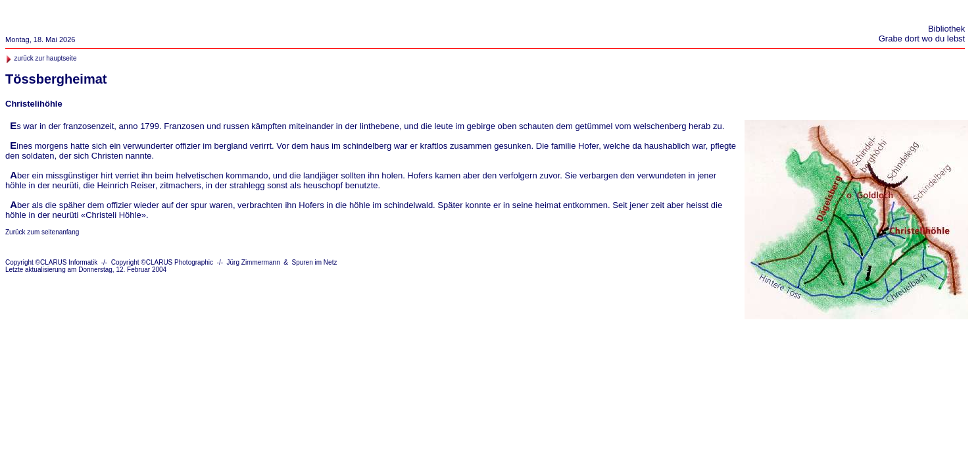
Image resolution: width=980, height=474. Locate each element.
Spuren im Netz (315, 262)
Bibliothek (946, 29)
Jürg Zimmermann (254, 262)
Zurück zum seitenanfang (42, 232)
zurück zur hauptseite (45, 58)
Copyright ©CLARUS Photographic (162, 262)
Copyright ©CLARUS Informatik (51, 262)
